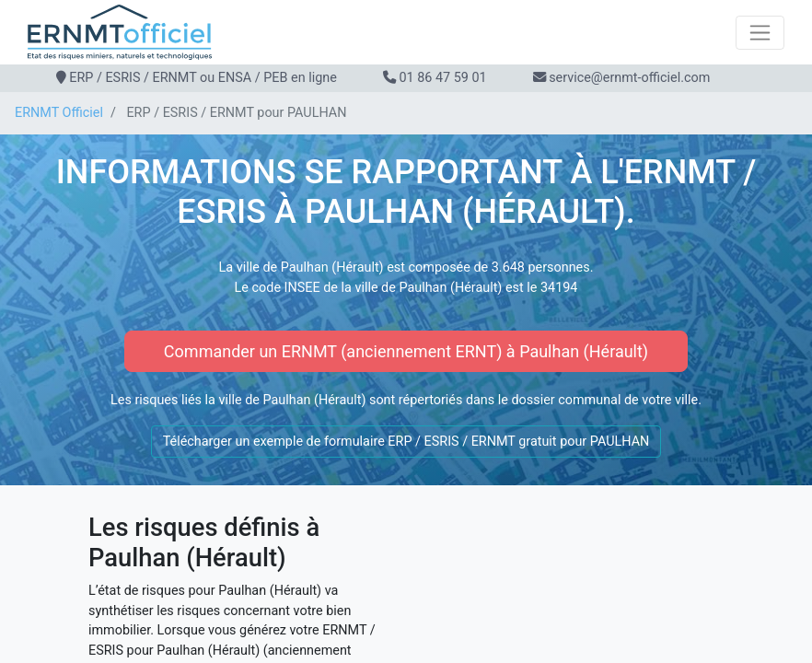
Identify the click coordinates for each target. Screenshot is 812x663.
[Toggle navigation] (760, 33)
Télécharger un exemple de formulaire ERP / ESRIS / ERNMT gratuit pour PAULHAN (406, 442)
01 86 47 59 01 (442, 78)
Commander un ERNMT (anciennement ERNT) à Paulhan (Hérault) (406, 351)
